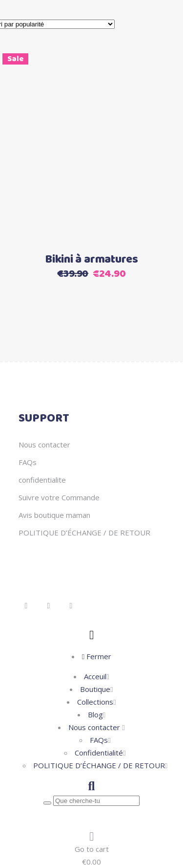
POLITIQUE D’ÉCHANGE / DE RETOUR (84, 533)
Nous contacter (44, 445)
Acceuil (95, 676)
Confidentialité (99, 753)
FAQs (28, 462)
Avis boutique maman (54, 515)
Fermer (97, 656)
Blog (95, 714)
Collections (95, 702)
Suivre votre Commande (59, 497)
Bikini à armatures (91, 260)
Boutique (95, 689)
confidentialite (42, 480)
